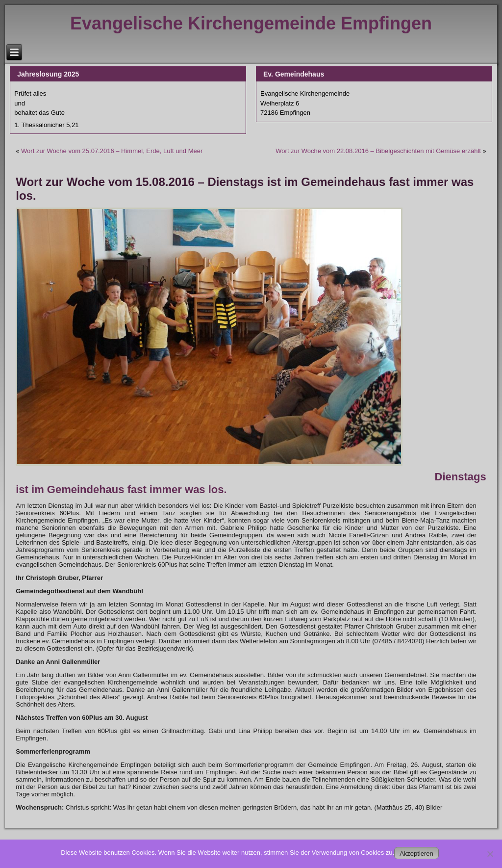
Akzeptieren (416, 854)
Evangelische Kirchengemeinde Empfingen (251, 23)
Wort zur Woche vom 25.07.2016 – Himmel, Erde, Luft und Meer (112, 151)
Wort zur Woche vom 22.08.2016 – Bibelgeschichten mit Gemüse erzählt (378, 151)
